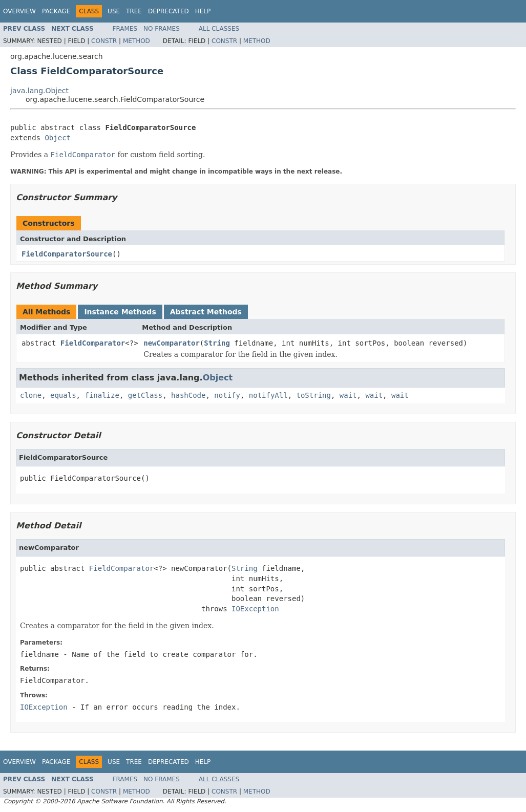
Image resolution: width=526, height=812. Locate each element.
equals (63, 395)
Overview (19, 11)
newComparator (172, 343)
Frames (125, 29)
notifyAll (268, 395)
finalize (102, 395)
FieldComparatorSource (67, 254)
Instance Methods (120, 312)
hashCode (188, 395)
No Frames (162, 29)
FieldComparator (93, 343)
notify (227, 395)
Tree (134, 11)
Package (56, 11)
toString (314, 395)
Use (114, 11)
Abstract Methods (206, 312)
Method (136, 41)
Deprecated (169, 11)
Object (58, 138)
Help (203, 11)
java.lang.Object (39, 91)
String (217, 343)
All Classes (219, 29)
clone (31, 395)
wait (348, 395)
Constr (104, 41)
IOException (255, 609)
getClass (145, 395)
